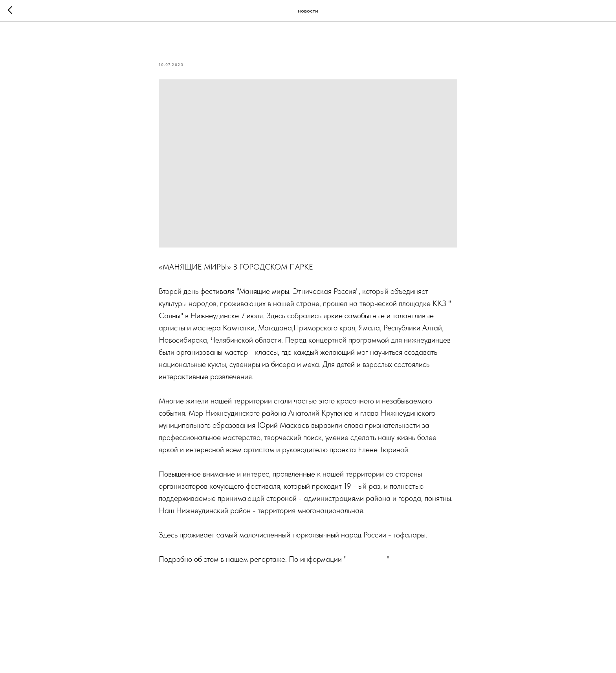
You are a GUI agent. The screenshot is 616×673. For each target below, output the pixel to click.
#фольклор (177, 596)
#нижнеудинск (183, 583)
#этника (340, 583)
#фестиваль (375, 583)
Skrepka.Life (368, 559)
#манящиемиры (235, 583)
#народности (419, 583)
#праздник (305, 583)
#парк (274, 583)
